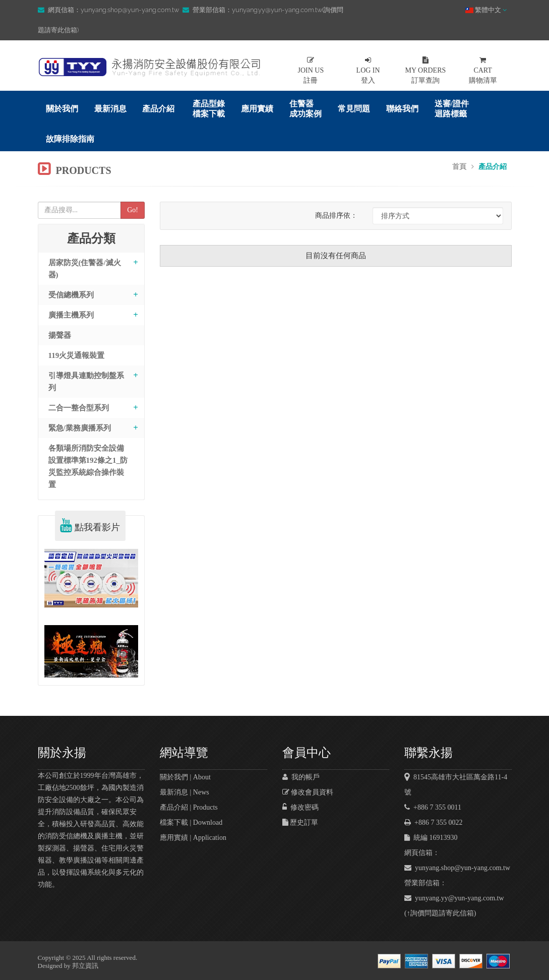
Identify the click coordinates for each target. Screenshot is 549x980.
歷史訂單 (300, 822)
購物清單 (483, 70)
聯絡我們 (402, 109)
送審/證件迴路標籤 (452, 109)
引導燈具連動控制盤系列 (86, 382)
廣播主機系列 (71, 315)
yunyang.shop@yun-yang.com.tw (457, 868)
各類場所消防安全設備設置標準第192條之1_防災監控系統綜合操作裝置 (88, 466)
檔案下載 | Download (191, 822)
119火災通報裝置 (77, 355)
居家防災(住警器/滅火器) (85, 269)
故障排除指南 (70, 139)
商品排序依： (336, 216)
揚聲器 (60, 335)
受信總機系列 (71, 295)
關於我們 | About (185, 777)
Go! (133, 210)
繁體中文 (486, 10)
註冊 (311, 70)
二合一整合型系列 (79, 408)
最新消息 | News (185, 792)
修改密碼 (300, 807)
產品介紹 (158, 109)
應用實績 (257, 109)
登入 (368, 70)
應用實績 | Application (193, 838)
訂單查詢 (425, 70)
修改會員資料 (308, 792)
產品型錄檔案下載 (209, 109)
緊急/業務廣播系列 (80, 428)
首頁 (459, 167)
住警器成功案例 (306, 109)
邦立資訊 (85, 966)
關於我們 (62, 109)
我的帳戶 (301, 777)
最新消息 (110, 109)
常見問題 (354, 109)
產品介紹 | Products (189, 807)
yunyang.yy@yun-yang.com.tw (454, 898)
